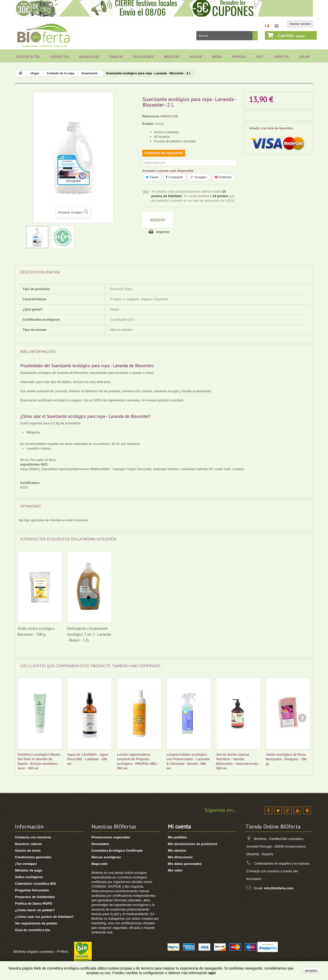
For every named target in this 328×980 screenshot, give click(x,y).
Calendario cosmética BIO (36, 884)
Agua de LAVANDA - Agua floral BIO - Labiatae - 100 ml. (88, 759)
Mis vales (175, 870)
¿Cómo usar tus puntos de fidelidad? (44, 917)
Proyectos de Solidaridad (35, 897)
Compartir (175, 177)
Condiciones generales (33, 857)
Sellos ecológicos (29, 877)
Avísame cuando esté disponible (168, 171)
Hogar (196, 57)
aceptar (311, 971)
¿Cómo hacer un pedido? (35, 910)
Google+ (199, 177)
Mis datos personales (185, 864)
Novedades (100, 844)
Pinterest (223, 177)
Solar (304, 57)
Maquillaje (89, 57)
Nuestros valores (29, 844)
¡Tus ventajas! (26, 864)
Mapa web (99, 864)
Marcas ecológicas (106, 857)
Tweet (152, 177)
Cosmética (59, 57)
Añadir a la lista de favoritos (271, 128)
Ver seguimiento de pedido (36, 923)
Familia (116, 57)
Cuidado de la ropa (60, 73)
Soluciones (143, 57)
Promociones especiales (111, 837)
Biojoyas (172, 57)
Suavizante (90, 73)
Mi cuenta (179, 827)
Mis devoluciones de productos (193, 844)
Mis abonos (177, 850)
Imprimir (163, 232)
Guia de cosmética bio (33, 930)
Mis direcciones (180, 857)
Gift (260, 57)
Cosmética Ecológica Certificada (117, 850)
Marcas (239, 57)
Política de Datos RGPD (34, 903)
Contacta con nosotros (33, 837)
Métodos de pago (29, 870)
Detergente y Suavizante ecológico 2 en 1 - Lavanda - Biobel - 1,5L (188, 634)
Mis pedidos (177, 837)
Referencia (151, 116)
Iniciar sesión (300, 24)
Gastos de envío (28, 850)
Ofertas (281, 57)
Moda (217, 57)
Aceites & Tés (28, 57)
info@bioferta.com (279, 888)
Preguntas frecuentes (32, 890)
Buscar (255, 36)
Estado (148, 124)
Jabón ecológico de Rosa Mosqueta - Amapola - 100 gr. (286, 759)
